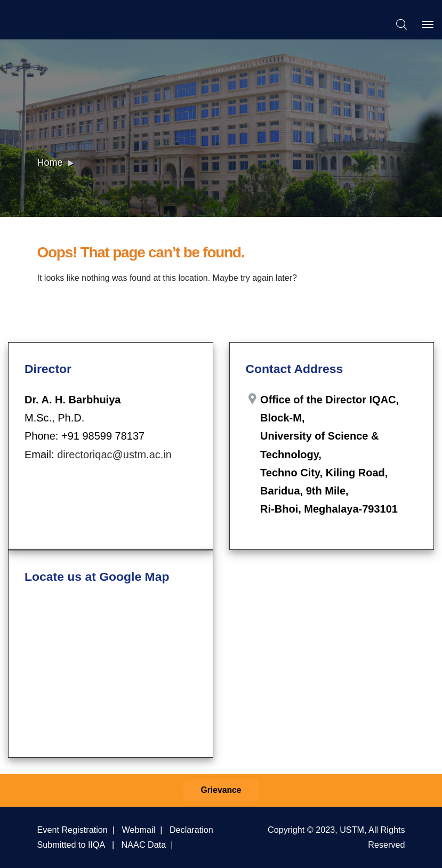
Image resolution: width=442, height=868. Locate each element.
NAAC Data (144, 845)
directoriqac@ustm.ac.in (114, 455)
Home (50, 163)
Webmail (139, 830)
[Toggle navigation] (428, 25)
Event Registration (73, 830)
